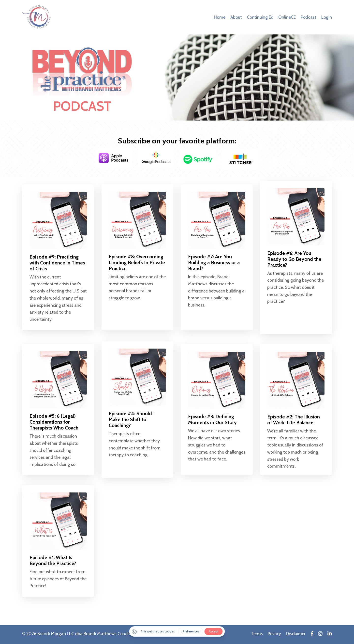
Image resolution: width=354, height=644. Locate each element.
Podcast (308, 17)
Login (327, 17)
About (236, 17)
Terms (256, 635)
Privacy (274, 635)
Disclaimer (296, 635)
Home (219, 17)
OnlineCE (287, 17)
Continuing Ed (260, 17)
